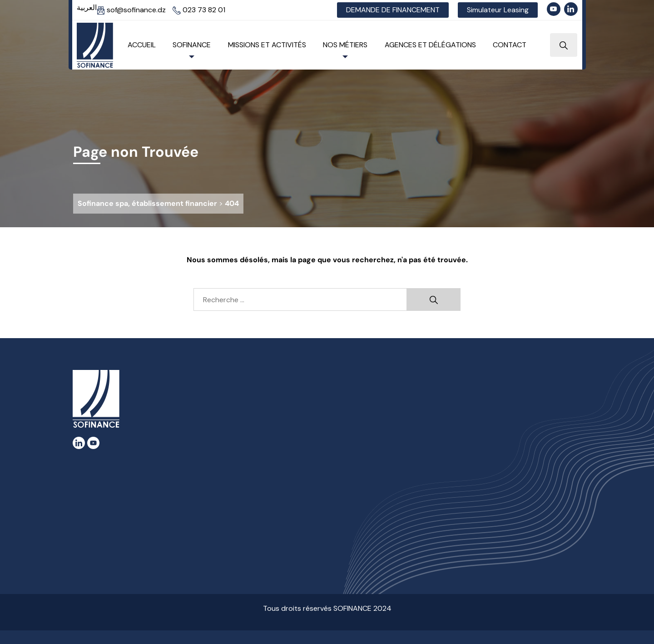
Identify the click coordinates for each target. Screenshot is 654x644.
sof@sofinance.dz (131, 10)
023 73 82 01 (199, 10)
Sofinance (192, 45)
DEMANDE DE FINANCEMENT (393, 10)
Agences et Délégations (430, 45)
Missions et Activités (267, 45)
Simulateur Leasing (498, 10)
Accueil (142, 45)
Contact (510, 45)
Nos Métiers (345, 45)
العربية (87, 7)
